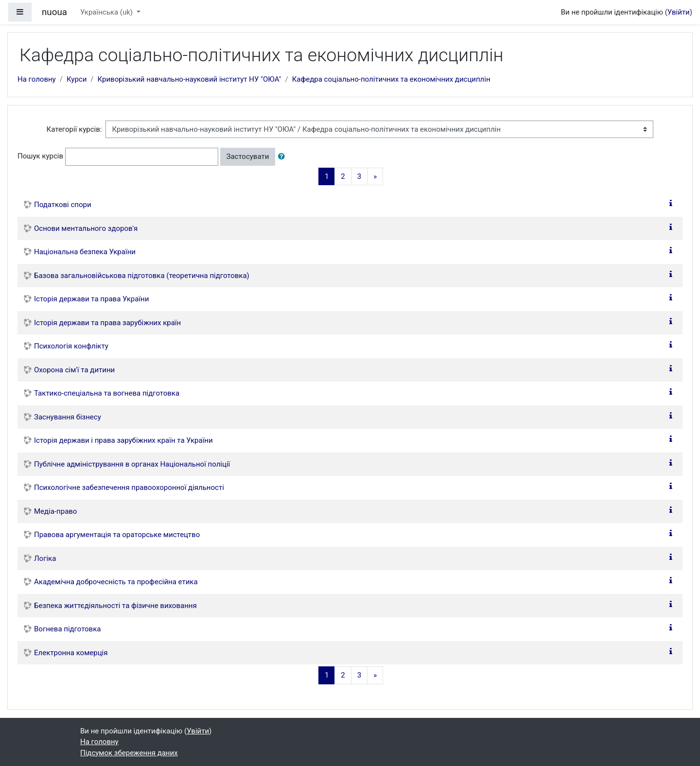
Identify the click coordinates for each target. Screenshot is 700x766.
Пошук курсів (40, 156)
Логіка (45, 558)
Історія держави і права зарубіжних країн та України (123, 440)
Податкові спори (63, 205)
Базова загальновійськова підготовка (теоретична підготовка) (142, 276)
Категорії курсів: (74, 129)
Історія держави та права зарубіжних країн (107, 323)
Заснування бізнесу (68, 417)
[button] (283, 157)
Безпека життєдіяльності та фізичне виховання (115, 606)
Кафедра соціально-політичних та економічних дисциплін (391, 79)
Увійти (679, 12)
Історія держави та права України (91, 299)
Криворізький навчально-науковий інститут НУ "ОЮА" (190, 79)
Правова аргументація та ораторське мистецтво (117, 535)
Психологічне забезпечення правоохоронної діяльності (129, 487)
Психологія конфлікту (71, 346)
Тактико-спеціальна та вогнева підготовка (107, 393)
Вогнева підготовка (67, 629)
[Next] (375, 177)
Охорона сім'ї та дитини (74, 370)
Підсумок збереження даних (129, 753)
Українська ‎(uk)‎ (107, 12)
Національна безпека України (85, 252)
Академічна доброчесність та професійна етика (116, 582)
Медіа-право (55, 511)
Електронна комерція (71, 653)
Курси (77, 79)
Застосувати (248, 157)
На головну (37, 79)
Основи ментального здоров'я (86, 228)
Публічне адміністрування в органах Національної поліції (132, 464)
